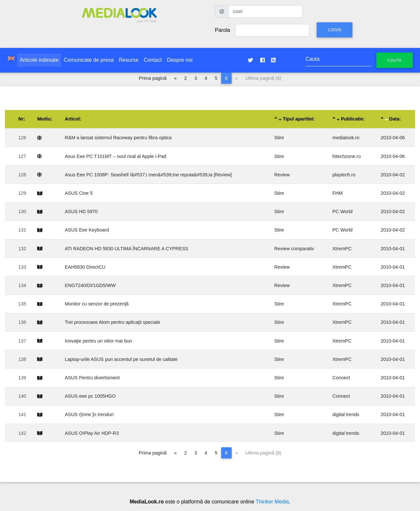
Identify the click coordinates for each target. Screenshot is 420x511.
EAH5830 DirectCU (85, 267)
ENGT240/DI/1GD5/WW (90, 285)
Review (282, 175)
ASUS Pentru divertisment (92, 378)
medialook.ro (346, 138)
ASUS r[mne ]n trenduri (89, 414)
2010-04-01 (393, 249)
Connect (341, 378)
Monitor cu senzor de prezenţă (97, 304)
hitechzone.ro (346, 156)
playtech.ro (344, 175)
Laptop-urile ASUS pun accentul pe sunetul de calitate (121, 359)
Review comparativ (294, 249)
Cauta (395, 60)
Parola (222, 30)
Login (334, 30)
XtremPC (342, 249)
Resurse (129, 60)
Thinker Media (272, 502)
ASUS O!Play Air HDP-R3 (92, 433)
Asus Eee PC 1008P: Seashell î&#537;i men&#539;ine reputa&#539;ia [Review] (148, 175)
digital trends (346, 414)
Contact (153, 60)
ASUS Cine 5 (79, 193)
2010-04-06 (393, 138)
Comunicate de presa (89, 60)
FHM (337, 193)
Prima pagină (153, 78)
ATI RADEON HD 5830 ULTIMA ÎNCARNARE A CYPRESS (127, 249)
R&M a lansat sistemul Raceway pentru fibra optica (118, 138)
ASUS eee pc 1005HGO (90, 396)
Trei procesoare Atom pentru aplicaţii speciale (113, 322)
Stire (279, 138)
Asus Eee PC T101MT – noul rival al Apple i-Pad (116, 156)
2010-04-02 (393, 175)
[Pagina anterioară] (176, 78)
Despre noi (180, 60)
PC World (342, 211)
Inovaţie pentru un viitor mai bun (99, 341)
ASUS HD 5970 (81, 211)
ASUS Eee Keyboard (87, 230)
